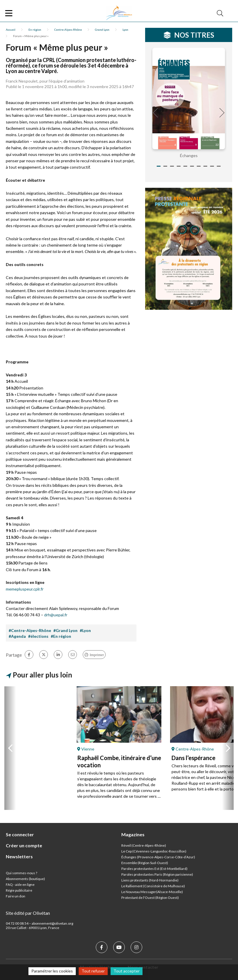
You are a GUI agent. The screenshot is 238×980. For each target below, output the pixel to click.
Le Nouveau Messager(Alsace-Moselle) (152, 892)
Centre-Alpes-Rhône (68, 30)
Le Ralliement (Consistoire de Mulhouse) (153, 886)
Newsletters (19, 856)
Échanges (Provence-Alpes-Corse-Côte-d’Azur (158, 857)
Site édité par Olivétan (28, 913)
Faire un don (16, 896)
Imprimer (97, 655)
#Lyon (85, 630)
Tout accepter (127, 971)
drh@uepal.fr (56, 615)
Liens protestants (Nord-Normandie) (150, 880)
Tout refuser (93, 971)
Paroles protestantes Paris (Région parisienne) (157, 874)
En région (35, 30)
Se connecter (20, 834)
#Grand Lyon (65, 630)
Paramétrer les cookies (52, 971)
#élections (38, 636)
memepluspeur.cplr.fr (25, 589)
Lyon (125, 30)
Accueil (11, 30)
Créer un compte (24, 845)
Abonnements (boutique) (25, 879)
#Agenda (17, 636)
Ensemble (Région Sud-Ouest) (145, 863)
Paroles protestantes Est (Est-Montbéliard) (154, 869)
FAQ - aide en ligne (20, 885)
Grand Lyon (102, 30)
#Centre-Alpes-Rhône (30, 630)
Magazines (133, 834)
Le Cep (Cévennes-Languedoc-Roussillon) (154, 851)
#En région (61, 636)
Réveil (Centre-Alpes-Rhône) (144, 845)
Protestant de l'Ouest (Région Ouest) (150, 898)
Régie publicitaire (19, 890)
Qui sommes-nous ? (21, 873)
